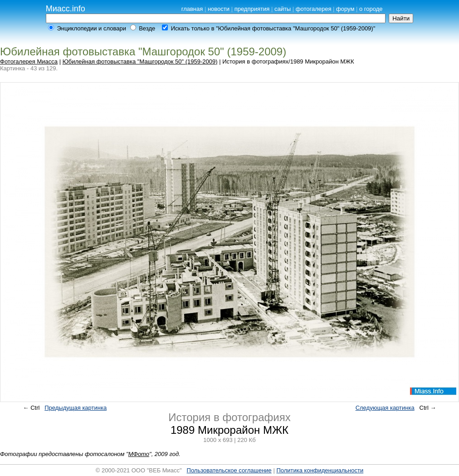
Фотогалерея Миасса (29, 61)
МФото (139, 454)
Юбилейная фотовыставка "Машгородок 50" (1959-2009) (140, 61)
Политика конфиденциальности (320, 470)
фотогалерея (314, 9)
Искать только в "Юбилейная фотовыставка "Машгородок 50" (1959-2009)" (273, 28)
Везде (147, 28)
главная (192, 9)
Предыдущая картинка (76, 408)
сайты (283, 9)
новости (219, 9)
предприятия (252, 9)
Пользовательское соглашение (229, 470)
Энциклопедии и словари (91, 28)
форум (345, 9)
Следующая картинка (385, 408)
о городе (371, 9)
